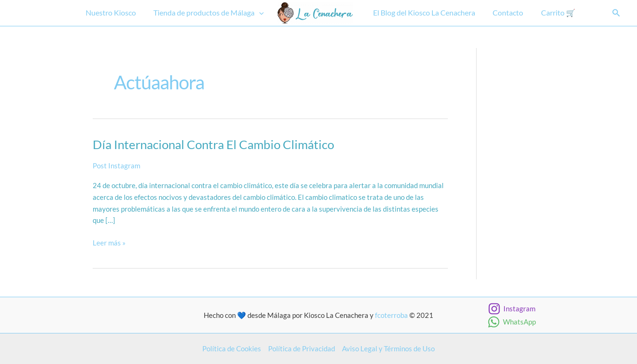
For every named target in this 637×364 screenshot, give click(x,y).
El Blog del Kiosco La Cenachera (423, 12)
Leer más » (109, 243)
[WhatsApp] (512, 322)
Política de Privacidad (302, 348)
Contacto (505, 12)
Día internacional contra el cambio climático (213, 144)
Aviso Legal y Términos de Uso (388, 348)
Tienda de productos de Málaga (210, 13)
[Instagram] (512, 309)
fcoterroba (391, 315)
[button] (261, 13)
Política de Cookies (232, 348)
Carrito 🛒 (552, 12)
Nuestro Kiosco (115, 12)
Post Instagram (116, 166)
